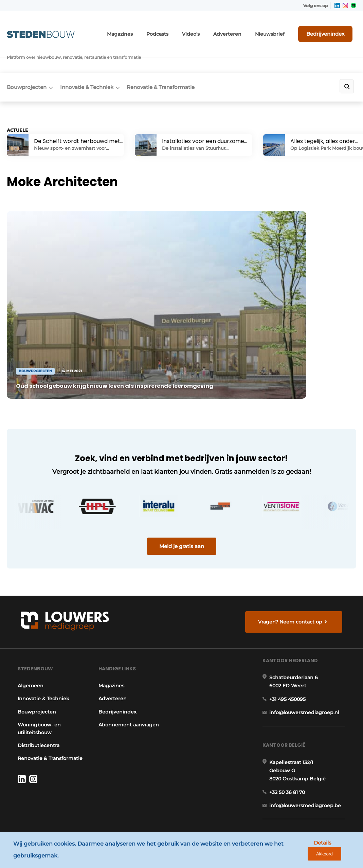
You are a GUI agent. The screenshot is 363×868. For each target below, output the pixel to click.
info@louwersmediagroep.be (308, 774)
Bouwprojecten (27, 60)
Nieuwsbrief (280, 30)
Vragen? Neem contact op (293, 561)
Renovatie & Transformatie (173, 60)
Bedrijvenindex (331, 30)
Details (306, 852)
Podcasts (179, 30)
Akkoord (338, 852)
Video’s (210, 30)
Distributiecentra (35, 696)
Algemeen (28, 636)
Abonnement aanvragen (128, 676)
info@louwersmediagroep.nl (307, 672)
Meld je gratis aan (182, 480)
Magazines (146, 30)
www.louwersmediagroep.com (310, 809)
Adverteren (242, 30)
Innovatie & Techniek (93, 60)
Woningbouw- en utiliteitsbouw (36, 680)
